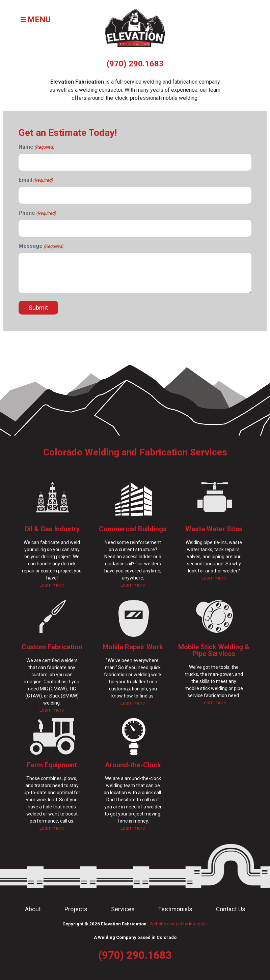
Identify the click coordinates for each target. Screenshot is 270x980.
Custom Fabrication (52, 647)
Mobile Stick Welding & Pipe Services (214, 650)
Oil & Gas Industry (52, 529)
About (33, 909)
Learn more (52, 585)
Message (41, 246)
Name (36, 147)
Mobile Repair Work (133, 647)
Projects (76, 909)
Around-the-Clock (133, 765)
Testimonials (175, 909)
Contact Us (231, 909)
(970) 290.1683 (135, 64)
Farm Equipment (52, 765)
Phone (37, 213)
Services (123, 909)
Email (36, 180)
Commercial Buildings (133, 529)
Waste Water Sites (214, 529)
